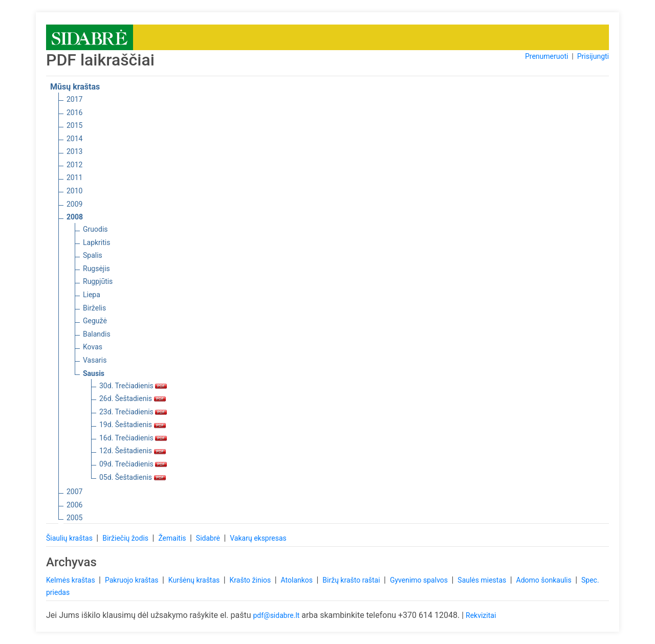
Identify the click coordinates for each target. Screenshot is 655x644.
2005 (74, 518)
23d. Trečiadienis (133, 412)
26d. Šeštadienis (133, 398)
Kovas (93, 347)
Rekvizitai (481, 615)
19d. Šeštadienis (133, 425)
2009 (74, 204)
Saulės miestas (483, 580)
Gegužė (95, 321)
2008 (75, 217)
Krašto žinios (251, 580)
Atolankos (298, 580)
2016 (74, 113)
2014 (74, 139)
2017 (74, 99)
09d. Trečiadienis (133, 464)
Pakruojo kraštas (133, 580)
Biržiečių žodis (126, 538)
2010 (74, 191)
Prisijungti (593, 56)
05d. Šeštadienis (133, 477)
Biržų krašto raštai (352, 580)
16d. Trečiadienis (133, 438)
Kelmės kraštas (71, 580)
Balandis (97, 334)
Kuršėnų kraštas (195, 580)
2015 (74, 125)
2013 (74, 151)
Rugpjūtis (98, 281)
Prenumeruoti (547, 56)
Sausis (94, 373)
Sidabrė (209, 538)
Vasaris (95, 360)
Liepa (92, 295)
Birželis (94, 308)
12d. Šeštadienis (133, 451)
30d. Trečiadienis (133, 386)
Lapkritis (96, 242)
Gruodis (95, 229)
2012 (74, 165)
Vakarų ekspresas (258, 538)
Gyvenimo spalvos (420, 580)
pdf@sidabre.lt (276, 615)
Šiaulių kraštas (70, 538)
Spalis (93, 255)
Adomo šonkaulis (545, 580)
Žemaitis (173, 538)
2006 (74, 505)
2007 (74, 492)
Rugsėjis (96, 269)
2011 (74, 177)
